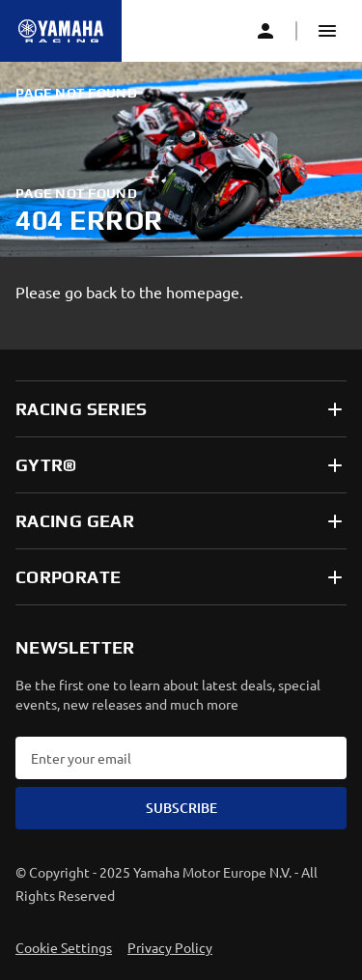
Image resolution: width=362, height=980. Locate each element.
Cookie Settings (64, 947)
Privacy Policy (170, 947)
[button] (327, 31)
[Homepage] (61, 31)
